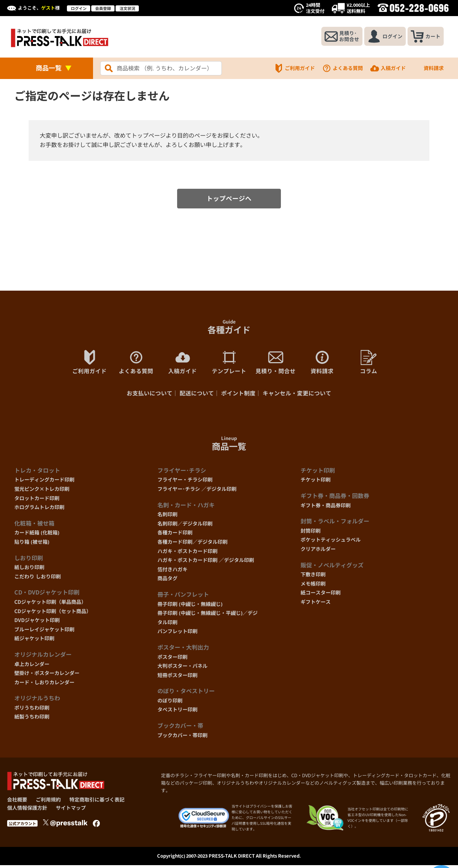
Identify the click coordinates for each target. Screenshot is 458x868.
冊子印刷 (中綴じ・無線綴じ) (190, 606)
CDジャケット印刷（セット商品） (53, 613)
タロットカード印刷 (37, 500)
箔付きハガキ (172, 571)
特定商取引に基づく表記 (97, 802)
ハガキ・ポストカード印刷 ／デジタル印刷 (206, 563)
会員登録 (103, 8)
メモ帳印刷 (313, 586)
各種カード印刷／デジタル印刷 (193, 544)
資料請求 (428, 68)
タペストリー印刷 (177, 712)
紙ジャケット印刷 (34, 641)
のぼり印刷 (170, 703)
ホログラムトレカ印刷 (39, 510)
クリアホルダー (318, 551)
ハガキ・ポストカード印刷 (187, 553)
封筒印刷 (311, 533)
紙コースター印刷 (321, 595)
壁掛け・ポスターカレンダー (47, 675)
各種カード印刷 (175, 535)
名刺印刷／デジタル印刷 (185, 526)
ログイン (79, 8)
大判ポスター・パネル (182, 668)
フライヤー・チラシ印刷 (185, 482)
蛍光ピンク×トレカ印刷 (42, 491)
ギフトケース (316, 604)
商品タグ (167, 581)
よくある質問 (342, 68)
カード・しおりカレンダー (44, 684)
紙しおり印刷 (29, 570)
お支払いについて (150, 396)
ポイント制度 (238, 396)
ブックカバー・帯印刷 (182, 737)
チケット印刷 (316, 482)
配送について (197, 396)
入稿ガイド (388, 68)
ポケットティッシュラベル (331, 542)
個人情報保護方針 (27, 810)
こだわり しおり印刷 (38, 579)
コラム (369, 364)
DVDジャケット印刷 (37, 623)
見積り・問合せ (276, 364)
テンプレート (229, 364)
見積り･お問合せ (339, 37)
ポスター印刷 (172, 659)
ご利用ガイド (294, 68)
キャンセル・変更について (297, 396)
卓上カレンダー (32, 666)
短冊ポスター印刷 (177, 677)
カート (425, 37)
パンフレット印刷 (177, 634)
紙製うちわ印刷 (32, 719)
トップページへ (229, 200)
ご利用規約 (48, 802)
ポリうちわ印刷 (32, 710)
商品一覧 (49, 68)
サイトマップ (71, 810)
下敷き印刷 (313, 577)
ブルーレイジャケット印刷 (44, 632)
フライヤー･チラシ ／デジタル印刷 (197, 491)
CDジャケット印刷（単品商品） (50, 604)
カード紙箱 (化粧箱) (37, 535)
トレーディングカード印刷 (44, 482)
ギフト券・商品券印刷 (326, 507)
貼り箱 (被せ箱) (32, 544)
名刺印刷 (167, 517)
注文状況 (127, 8)
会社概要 (17, 802)
